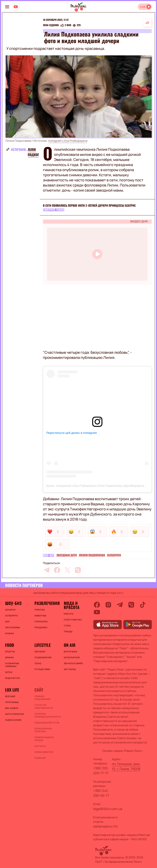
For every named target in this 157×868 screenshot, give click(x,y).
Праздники (41, 627)
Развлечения (47, 603)
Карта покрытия (14, 714)
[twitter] (67, 570)
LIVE (143, 7)
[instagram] (108, 605)
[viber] (78, 570)
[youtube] (97, 612)
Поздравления (43, 657)
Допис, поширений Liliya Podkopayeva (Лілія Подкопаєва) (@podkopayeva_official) (100, 486)
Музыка (10, 633)
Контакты (40, 746)
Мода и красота (72, 605)
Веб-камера (12, 708)
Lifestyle (42, 645)
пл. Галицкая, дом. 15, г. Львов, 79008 (126, 766)
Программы (12, 702)
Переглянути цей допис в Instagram (72, 433)
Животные (40, 616)
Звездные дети (67, 555)
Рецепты (10, 652)
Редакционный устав (47, 723)
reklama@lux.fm (105, 826)
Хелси (9, 672)
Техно (38, 663)
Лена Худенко (51, 25)
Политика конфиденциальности (47, 715)
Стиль (67, 626)
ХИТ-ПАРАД (70, 669)
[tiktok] (143, 605)
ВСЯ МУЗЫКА (71, 652)
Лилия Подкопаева (92, 555)
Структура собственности (44, 706)
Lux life (12, 690)
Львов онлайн (13, 720)
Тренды (68, 631)
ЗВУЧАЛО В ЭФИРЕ (73, 663)
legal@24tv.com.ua (108, 809)
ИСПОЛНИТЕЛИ (72, 657)
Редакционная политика (43, 730)
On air (70, 645)
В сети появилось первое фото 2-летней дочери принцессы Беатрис (89, 206)
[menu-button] (7, 7)
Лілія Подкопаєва (37, 152)
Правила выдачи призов (44, 739)
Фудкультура (12, 678)
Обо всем (40, 652)
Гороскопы (41, 621)
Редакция (40, 758)
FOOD (10, 645)
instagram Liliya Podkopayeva (68, 141)
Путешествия (42, 669)
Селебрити (114, 555)
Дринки (9, 657)
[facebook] (57, 570)
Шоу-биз (49, 555)
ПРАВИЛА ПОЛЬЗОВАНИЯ (42, 698)
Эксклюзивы (13, 627)
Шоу (7, 621)
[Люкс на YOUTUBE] (16, 7)
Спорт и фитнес (73, 620)
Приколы (39, 610)
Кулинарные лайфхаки (12, 665)
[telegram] (47, 570)
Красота (69, 614)
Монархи (10, 610)
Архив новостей (44, 752)
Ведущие (10, 696)
